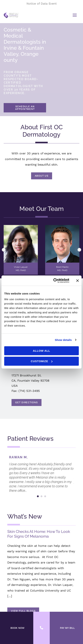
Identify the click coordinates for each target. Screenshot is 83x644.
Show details (63, 340)
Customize (42, 361)
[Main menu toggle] (75, 15)
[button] (25, 109)
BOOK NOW (17, 628)
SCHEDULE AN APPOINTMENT (25, 108)
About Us (42, 176)
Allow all (42, 351)
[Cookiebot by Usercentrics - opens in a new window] (53, 281)
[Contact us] (41, 628)
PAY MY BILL (67, 628)
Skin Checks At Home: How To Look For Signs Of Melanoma (39, 582)
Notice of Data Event (42, 4)
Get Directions (59, 401)
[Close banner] (78, 281)
